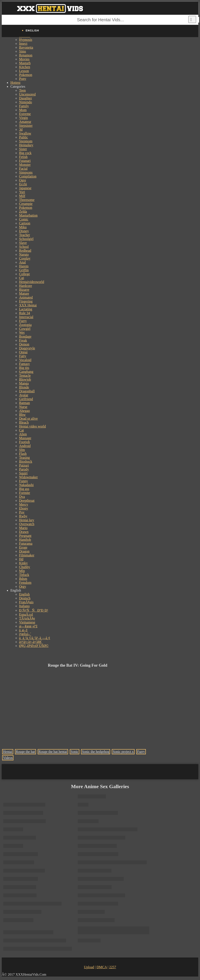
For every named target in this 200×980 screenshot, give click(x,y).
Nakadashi (26, 485)
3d (21, 129)
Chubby (25, 567)
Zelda (23, 211)
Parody (24, 469)
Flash (23, 454)
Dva (22, 497)
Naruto (24, 254)
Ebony (24, 508)
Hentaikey (26, 145)
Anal (22, 262)
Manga (24, 383)
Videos (8, 758)
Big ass (24, 489)
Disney (24, 231)
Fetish (23, 157)
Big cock (25, 153)
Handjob (25, 540)
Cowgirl (25, 329)
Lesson (24, 71)
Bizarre (24, 290)
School (24, 247)
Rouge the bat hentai (53, 752)
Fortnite (25, 493)
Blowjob (25, 379)
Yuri (22, 192)
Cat (21, 430)
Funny (24, 481)
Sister (23, 149)
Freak (23, 340)
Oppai (23, 352)
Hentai (8, 752)
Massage (25, 438)
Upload (89, 967)
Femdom (25, 583)
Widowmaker (28, 477)
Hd (21, 559)
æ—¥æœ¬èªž (28, 626)
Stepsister (26, 126)
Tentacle (25, 376)
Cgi (22, 278)
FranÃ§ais (26, 602)
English (24, 594)
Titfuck (24, 575)
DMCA (102, 967)
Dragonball (27, 391)
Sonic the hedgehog (96, 752)
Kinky (23, 563)
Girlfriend (26, 399)
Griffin (24, 270)
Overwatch (27, 524)
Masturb (25, 63)
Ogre (23, 180)
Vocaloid (25, 360)
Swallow (25, 133)
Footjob (24, 442)
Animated (26, 297)
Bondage (25, 336)
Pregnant (25, 536)
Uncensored (27, 94)
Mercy (24, 504)
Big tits (24, 368)
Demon (24, 344)
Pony (23, 79)
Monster (25, 165)
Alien (23, 434)
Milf (22, 196)
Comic (24, 219)
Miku (23, 227)
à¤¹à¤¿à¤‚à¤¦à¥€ (30, 642)
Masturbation (28, 215)
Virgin (24, 118)
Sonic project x (123, 752)
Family (24, 106)
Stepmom (26, 141)
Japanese (25, 188)
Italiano (24, 606)
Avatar (24, 395)
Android (25, 446)
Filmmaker (27, 555)
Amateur (25, 122)
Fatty (23, 356)
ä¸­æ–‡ (23, 630)
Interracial (26, 317)
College (24, 274)
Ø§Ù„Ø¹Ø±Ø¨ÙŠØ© (34, 646)
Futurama (26, 543)
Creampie (26, 204)
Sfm (22, 450)
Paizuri (24, 465)
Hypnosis (26, 40)
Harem (24, 266)
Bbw (22, 415)
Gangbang (26, 372)
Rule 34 (24, 313)
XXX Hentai (28, 305)
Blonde (24, 387)
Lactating (26, 309)
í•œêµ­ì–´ (25, 634)
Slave (23, 243)
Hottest (15, 83)
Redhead (25, 251)
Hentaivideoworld (32, 282)
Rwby (23, 516)
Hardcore (26, 286)
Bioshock (26, 461)
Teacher (24, 235)
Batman (24, 403)
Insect (23, 44)
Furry (23, 321)
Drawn (24, 532)
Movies (24, 59)
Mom (23, 110)
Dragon (24, 551)
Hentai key (27, 520)
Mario (23, 528)
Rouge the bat (25, 752)
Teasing (24, 458)
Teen (22, 90)
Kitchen (25, 67)
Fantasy (24, 364)
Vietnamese (27, 622)
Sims (23, 51)
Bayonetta (26, 47)
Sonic (75, 752)
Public (24, 137)
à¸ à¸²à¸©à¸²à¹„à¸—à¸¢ (35, 638)
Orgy (23, 586)
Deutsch (25, 598)
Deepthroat (27, 501)
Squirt (23, 473)
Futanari (25, 161)
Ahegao (24, 411)
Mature (24, 294)
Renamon (26, 55)
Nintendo (26, 102)
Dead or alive (28, 418)
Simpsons (26, 172)
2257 (113, 967)
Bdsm (23, 579)
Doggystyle (27, 348)
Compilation (28, 176)
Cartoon (25, 223)
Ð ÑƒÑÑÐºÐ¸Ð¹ (34, 610)
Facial (23, 169)
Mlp (22, 571)
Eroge (23, 547)
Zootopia (25, 325)
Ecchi (23, 184)
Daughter (26, 98)
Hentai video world (33, 426)
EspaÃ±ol (26, 614)
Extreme (25, 114)
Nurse (23, 407)
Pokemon (26, 75)
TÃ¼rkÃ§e (27, 618)
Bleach (24, 422)
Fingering (26, 301)
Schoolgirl (26, 239)
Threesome (27, 200)
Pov (22, 512)
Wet (22, 333)
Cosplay (25, 258)
